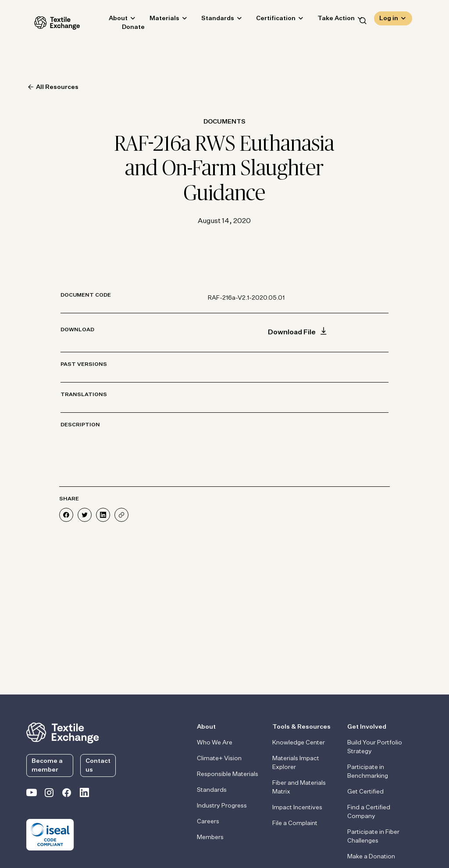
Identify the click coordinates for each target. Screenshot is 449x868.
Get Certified (365, 792)
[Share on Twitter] (85, 515)
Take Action (328, 20)
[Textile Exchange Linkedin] (84, 794)
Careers (208, 822)
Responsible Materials (228, 774)
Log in (389, 20)
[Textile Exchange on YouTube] (32, 794)
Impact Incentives (297, 808)
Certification (268, 20)
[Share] (121, 515)
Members (210, 837)
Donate (125, 29)
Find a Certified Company (369, 812)
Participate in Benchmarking (368, 772)
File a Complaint (295, 823)
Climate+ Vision (219, 758)
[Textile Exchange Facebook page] (67, 794)
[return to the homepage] (63, 732)
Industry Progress (222, 806)
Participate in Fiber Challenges (373, 836)
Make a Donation (371, 857)
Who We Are (215, 743)
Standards (210, 20)
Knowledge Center (299, 743)
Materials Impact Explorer (296, 763)
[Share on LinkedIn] (103, 515)
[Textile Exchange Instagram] (49, 794)
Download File (298, 333)
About (110, 20)
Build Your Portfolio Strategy (375, 747)
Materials (157, 20)
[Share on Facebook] (66, 515)
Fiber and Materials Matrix (299, 787)
